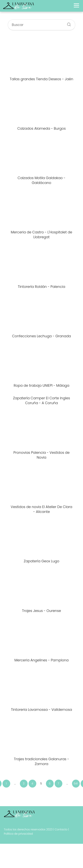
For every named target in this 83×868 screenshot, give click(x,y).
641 (76, 783)
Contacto (61, 829)
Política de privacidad (18, 834)
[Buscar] (68, 23)
